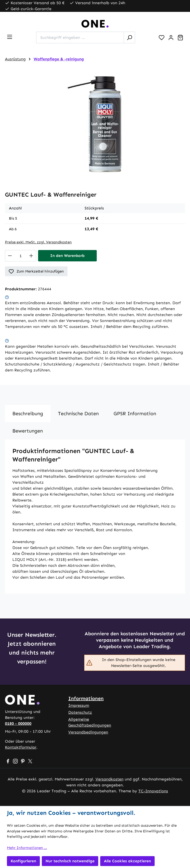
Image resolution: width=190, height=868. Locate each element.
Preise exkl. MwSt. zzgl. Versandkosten (38, 242)
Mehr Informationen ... (27, 848)
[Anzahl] (21, 256)
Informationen (86, 698)
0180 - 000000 (18, 723)
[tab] (28, 413)
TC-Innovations (153, 791)
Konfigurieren (23, 861)
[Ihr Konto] (171, 38)
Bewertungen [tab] (28, 431)
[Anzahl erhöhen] (31, 256)
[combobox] (80, 37)
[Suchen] (129, 37)
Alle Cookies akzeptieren (127, 861)
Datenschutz (80, 712)
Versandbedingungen (88, 732)
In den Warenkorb (67, 256)
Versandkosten (109, 779)
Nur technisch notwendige (70, 861)
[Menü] (10, 37)
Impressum (79, 705)
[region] (95, 124)
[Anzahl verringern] (10, 256)
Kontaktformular (21, 747)
